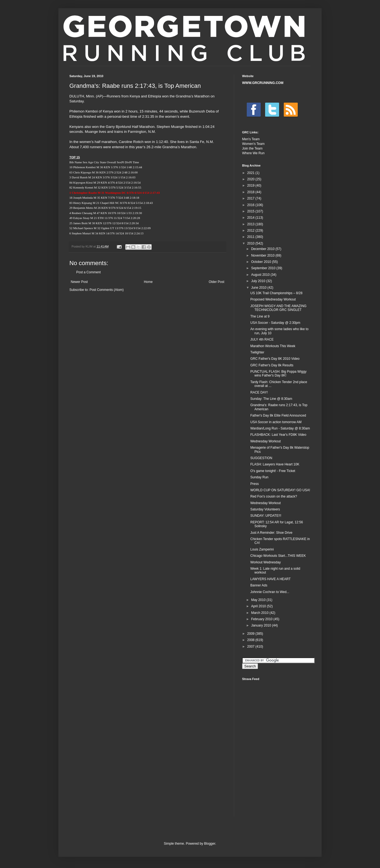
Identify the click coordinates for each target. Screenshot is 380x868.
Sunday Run (259, 477)
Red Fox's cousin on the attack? (274, 496)
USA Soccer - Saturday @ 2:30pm (275, 323)
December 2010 (263, 249)
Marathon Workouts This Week (273, 346)
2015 (251, 211)
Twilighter (257, 352)
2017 (251, 198)
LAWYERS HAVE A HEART (270, 579)
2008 (251, 640)
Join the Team (252, 148)
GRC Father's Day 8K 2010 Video (275, 359)
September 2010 (264, 268)
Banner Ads (259, 585)
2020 (251, 179)
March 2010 (260, 613)
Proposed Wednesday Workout (273, 299)
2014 (251, 218)
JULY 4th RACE (262, 339)
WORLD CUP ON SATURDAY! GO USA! (280, 490)
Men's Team (251, 139)
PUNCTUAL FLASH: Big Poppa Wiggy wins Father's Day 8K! (278, 373)
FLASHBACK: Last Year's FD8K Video (278, 435)
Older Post (216, 282)
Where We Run (253, 153)
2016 (251, 205)
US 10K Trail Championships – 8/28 (276, 293)
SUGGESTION (261, 458)
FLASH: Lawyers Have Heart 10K (275, 464)
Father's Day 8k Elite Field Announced (278, 415)
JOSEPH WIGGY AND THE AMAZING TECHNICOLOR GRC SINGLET (278, 308)
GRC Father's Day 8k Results (272, 365)
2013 (251, 224)
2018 (251, 192)
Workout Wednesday (266, 562)
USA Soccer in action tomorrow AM (276, 422)
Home (148, 282)
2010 (251, 243)
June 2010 (259, 288)
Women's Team (253, 144)
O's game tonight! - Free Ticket (273, 471)
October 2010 (262, 262)
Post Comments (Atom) (107, 290)
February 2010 (262, 619)
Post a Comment (88, 272)
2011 (251, 237)
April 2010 (259, 606)
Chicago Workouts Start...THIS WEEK (278, 556)
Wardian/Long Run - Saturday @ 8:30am (280, 428)
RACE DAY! (259, 392)
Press (255, 484)
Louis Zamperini (262, 549)
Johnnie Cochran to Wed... (270, 592)
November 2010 (263, 255)
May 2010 (259, 600)
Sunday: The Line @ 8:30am (271, 399)
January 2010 (262, 625)
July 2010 (259, 281)
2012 (251, 231)
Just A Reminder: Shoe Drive (271, 533)
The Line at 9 (260, 316)
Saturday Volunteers (265, 509)
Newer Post (79, 282)
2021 (251, 173)
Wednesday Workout (266, 441)
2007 (251, 647)
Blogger (210, 844)
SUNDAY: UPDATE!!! (266, 516)
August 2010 (261, 275)
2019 (251, 186)
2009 (251, 634)
